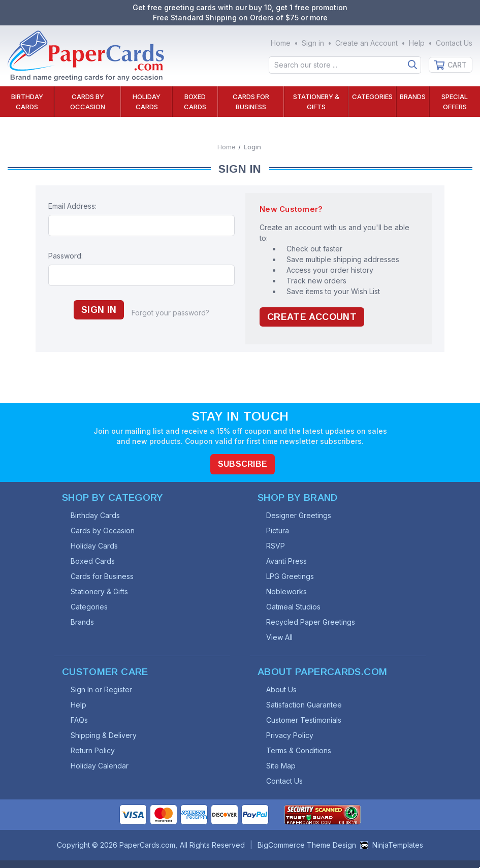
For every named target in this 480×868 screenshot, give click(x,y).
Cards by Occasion (88, 102)
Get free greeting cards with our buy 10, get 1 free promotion (240, 7)
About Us (281, 689)
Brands (413, 97)
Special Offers (455, 102)
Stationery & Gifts (316, 102)
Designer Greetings (299, 515)
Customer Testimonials (304, 720)
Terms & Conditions (299, 750)
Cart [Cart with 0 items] (457, 65)
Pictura (278, 531)
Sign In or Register (101, 689)
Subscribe (243, 464)
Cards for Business (251, 102)
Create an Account (366, 43)
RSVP (276, 546)
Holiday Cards (147, 102)
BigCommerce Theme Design (307, 845)
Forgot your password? (170, 313)
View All (279, 637)
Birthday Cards (27, 102)
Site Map (281, 766)
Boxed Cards (195, 102)
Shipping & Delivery (104, 735)
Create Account (312, 317)
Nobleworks (286, 591)
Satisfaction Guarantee (304, 705)
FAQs (79, 720)
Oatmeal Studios (293, 607)
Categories (372, 97)
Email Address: (72, 206)
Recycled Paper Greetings (311, 622)
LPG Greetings (290, 576)
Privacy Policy (290, 735)
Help (417, 43)
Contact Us (454, 43)
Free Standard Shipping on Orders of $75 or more (240, 18)
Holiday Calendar (100, 766)
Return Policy (93, 750)
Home (281, 43)
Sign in (313, 43)
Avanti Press (286, 561)
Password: (66, 256)
